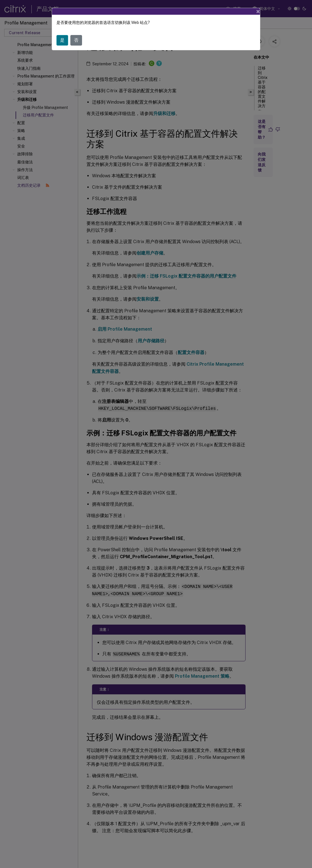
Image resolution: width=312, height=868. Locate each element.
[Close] (258, 11)
